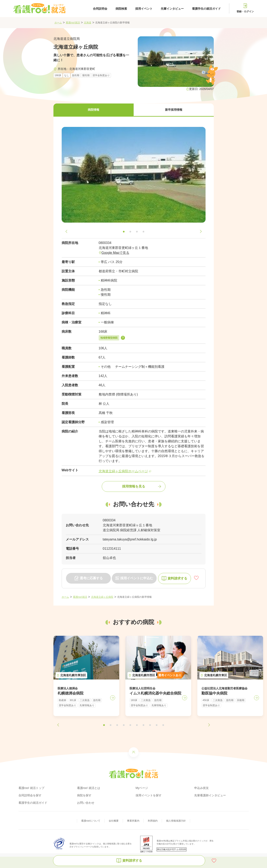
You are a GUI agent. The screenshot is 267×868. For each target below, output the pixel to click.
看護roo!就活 (73, 23)
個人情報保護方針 (176, 821)
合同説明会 (100, 9)
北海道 (88, 23)
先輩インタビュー (172, 9)
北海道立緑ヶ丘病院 (102, 597)
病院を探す (84, 795)
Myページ (142, 788)
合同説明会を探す (30, 795)
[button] (94, 110)
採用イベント (144, 9)
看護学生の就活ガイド (206, 9)
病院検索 (121, 9)
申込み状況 (201, 788)
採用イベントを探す (149, 795)
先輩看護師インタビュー (210, 795)
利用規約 (153, 821)
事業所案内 (133, 821)
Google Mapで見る (115, 253)
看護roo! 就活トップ (31, 788)
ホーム (58, 23)
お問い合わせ (86, 803)
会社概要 (114, 821)
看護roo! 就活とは (89, 788)
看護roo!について (91, 821)
